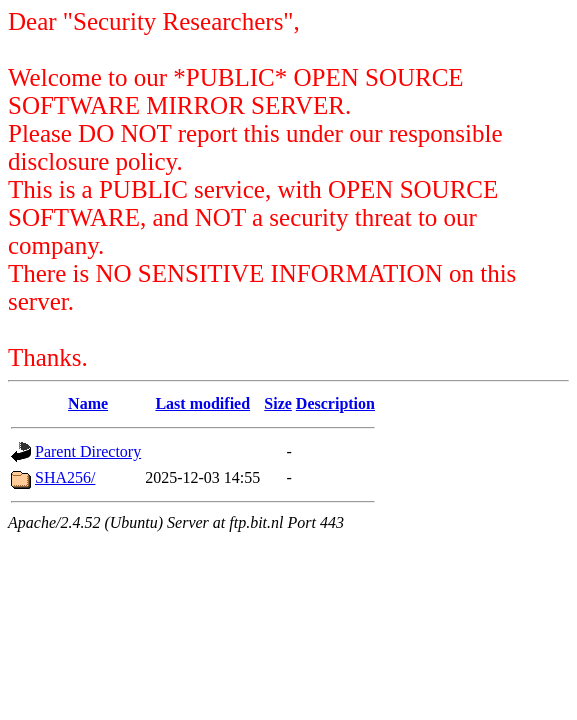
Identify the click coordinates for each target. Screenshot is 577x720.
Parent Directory (88, 451)
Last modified (202, 403)
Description (335, 403)
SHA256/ (65, 477)
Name (88, 403)
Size (278, 403)
